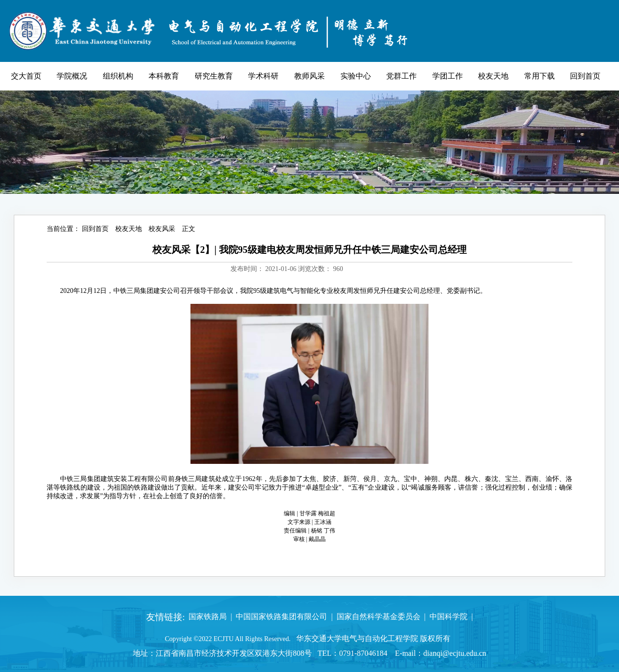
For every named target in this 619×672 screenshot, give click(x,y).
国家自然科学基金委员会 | (379, 617)
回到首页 (95, 229)
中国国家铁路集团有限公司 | (282, 617)
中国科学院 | (449, 617)
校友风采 (162, 229)
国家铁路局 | (208, 617)
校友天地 (129, 229)
